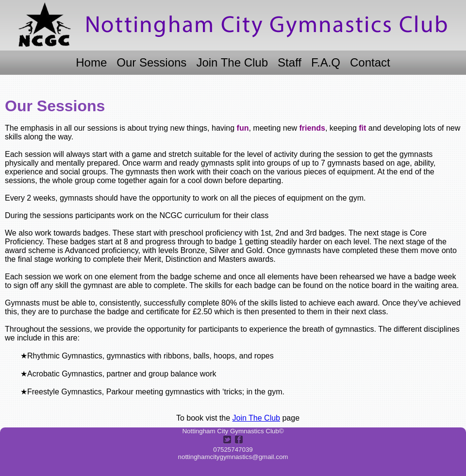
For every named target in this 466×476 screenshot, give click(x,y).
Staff (290, 62)
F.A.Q (326, 62)
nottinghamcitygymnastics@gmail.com (233, 457)
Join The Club (232, 62)
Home (91, 62)
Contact (370, 62)
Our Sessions (151, 62)
